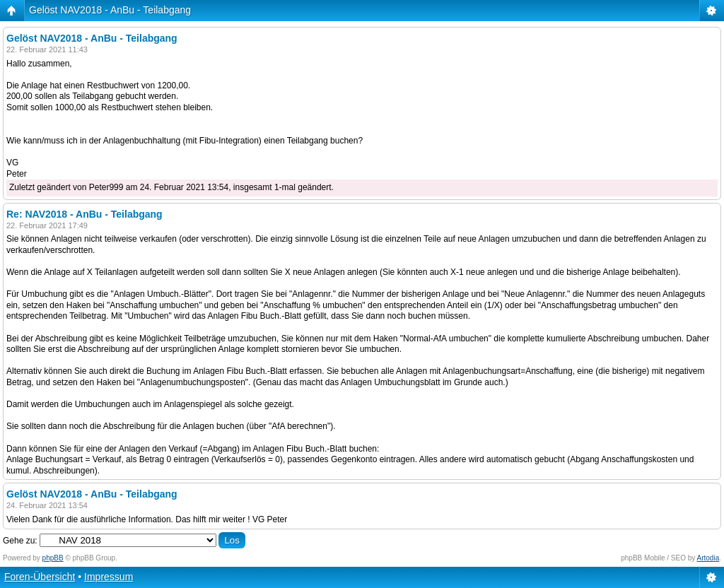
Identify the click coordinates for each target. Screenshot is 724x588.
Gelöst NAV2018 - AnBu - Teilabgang (110, 10)
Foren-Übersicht (40, 577)
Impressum (109, 577)
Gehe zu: (20, 541)
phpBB (53, 558)
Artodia (708, 558)
